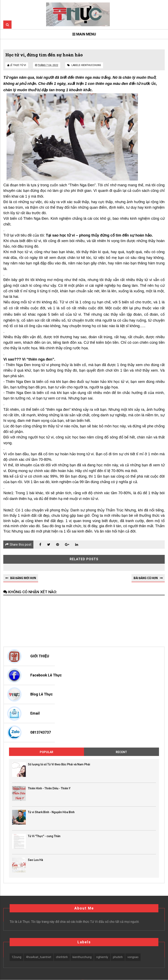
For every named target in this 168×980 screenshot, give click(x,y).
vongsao (133, 957)
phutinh (118, 957)
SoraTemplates (83, 980)
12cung (16, 957)
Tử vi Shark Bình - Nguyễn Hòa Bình (51, 812)
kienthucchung (91, 65)
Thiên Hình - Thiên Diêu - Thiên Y (49, 788)
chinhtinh (62, 957)
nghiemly (102, 957)
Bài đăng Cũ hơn (146, 578)
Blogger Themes (85, 980)
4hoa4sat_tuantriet (39, 957)
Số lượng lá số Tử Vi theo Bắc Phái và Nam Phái (59, 765)
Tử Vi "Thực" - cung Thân (44, 836)
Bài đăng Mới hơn (23, 578)
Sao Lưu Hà (35, 860)
